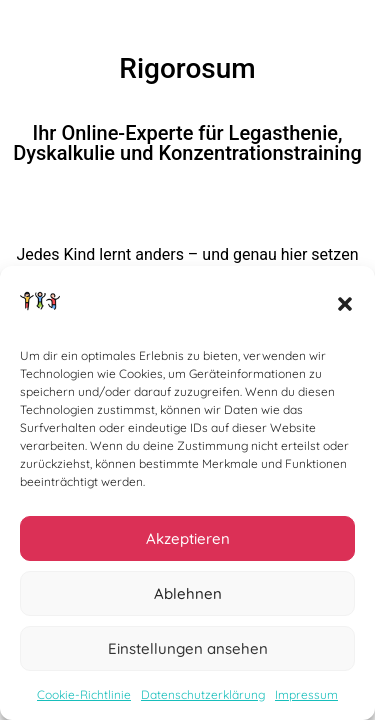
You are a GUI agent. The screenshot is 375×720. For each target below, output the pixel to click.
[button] (345, 309)
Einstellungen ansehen (188, 652)
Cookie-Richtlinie (84, 699)
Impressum (306, 699)
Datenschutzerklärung (203, 699)
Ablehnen (188, 597)
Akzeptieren (188, 542)
